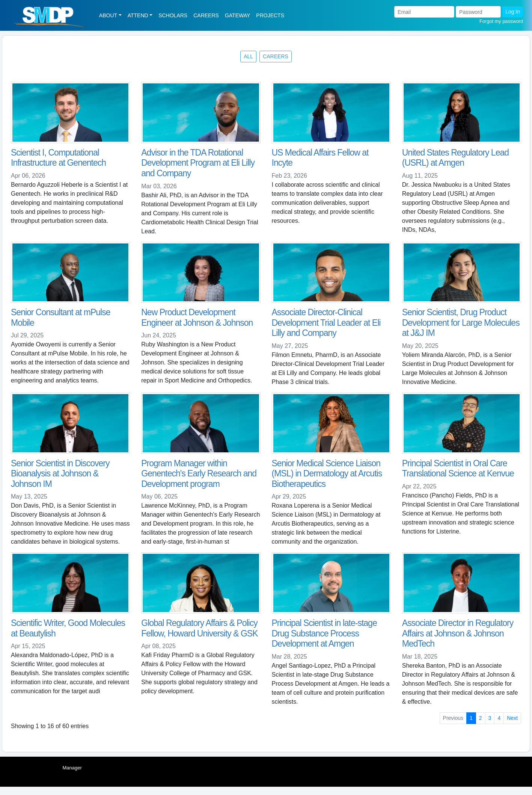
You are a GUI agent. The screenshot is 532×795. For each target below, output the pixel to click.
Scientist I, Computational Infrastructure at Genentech (58, 158)
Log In (513, 12)
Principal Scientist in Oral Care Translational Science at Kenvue (458, 469)
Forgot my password (501, 21)
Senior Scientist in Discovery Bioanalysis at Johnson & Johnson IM (60, 474)
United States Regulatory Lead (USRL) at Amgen (455, 158)
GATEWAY (237, 15)
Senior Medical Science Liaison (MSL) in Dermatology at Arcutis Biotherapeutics (327, 474)
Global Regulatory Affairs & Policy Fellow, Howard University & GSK (199, 628)
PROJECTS (270, 15)
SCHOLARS (173, 15)
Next (512, 718)
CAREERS (206, 15)
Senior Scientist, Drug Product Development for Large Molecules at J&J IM (461, 323)
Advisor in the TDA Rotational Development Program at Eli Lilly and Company (198, 163)
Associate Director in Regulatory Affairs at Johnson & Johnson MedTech (458, 633)
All (248, 56)
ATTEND (138, 15)
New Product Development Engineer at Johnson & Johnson (197, 317)
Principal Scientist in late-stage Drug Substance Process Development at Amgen (324, 633)
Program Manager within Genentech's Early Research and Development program (199, 474)
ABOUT (108, 15)
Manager (72, 768)
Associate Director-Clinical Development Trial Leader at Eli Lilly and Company (326, 323)
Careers (276, 56)
